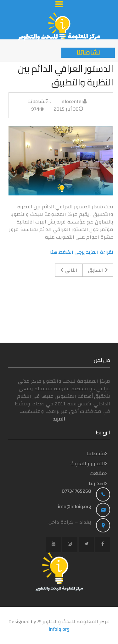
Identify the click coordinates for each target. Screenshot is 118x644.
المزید (59, 419)
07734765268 (76, 491)
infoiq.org (59, 629)
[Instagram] (70, 545)
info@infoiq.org (75, 507)
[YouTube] (53, 545)
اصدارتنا (97, 484)
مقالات (97, 473)
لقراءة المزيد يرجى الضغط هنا (82, 252)
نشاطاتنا (37, 102)
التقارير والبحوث (88, 464)
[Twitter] (86, 545)
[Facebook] (103, 545)
